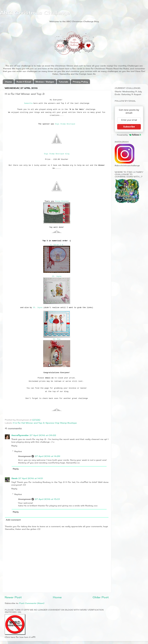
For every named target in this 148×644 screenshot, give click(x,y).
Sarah (14, 478)
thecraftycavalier (20, 435)
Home (9, 82)
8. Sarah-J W (57, 245)
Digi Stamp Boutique (65, 124)
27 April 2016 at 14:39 (47, 456)
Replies (18, 451)
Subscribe (129, 127)
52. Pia (57, 339)
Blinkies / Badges (45, 82)
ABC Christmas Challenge (35, 13)
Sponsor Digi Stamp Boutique (61, 423)
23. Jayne (57, 276)
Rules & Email (24, 82)
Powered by (129, 135)
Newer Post (13, 597)
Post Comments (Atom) (32, 603)
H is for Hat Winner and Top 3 (29, 423)
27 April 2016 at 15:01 (47, 499)
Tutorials (63, 82)
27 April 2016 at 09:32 (43, 435)
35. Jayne (38, 308)
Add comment (13, 520)
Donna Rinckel (62, 201)
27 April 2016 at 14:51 (31, 478)
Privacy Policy (80, 82)
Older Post (101, 597)
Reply (14, 446)
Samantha (28, 103)
